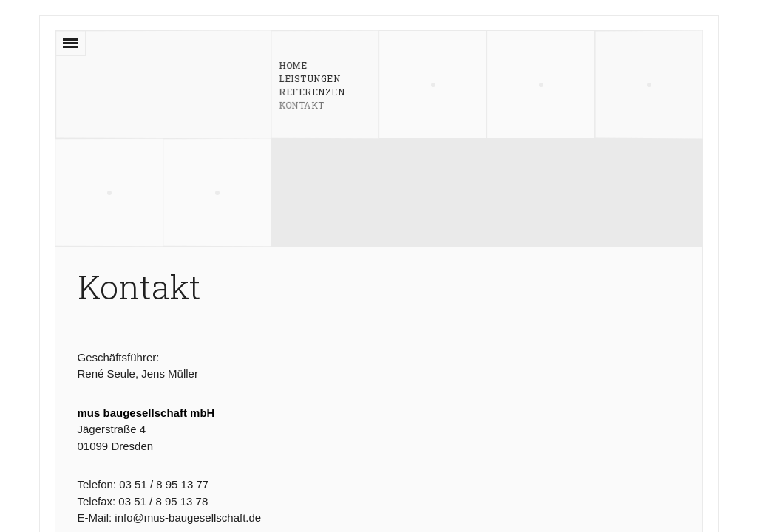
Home (292, 65)
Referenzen (311, 91)
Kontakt (301, 104)
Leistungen (309, 78)
